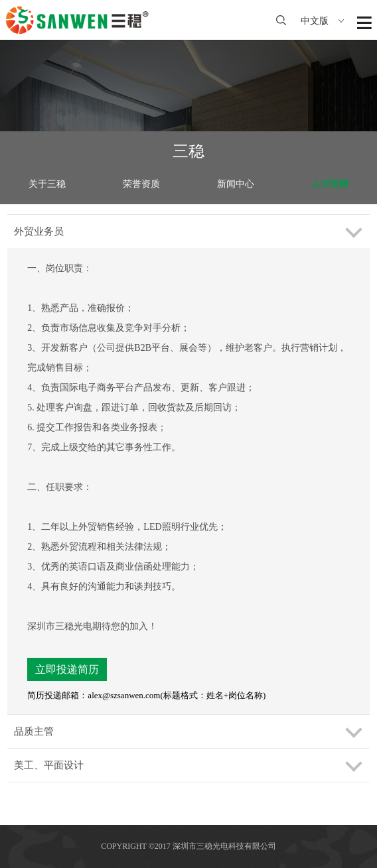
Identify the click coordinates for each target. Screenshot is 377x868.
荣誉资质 (141, 184)
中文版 (322, 21)
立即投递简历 (67, 669)
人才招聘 (330, 184)
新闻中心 (236, 184)
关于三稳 (47, 184)
